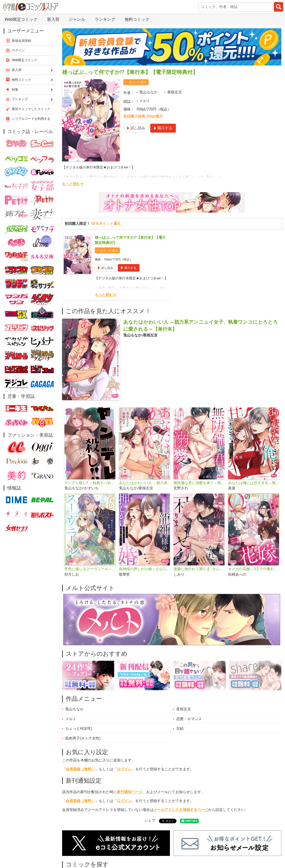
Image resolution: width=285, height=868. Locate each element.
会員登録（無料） (80, 769)
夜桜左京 (175, 92)
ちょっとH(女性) (79, 729)
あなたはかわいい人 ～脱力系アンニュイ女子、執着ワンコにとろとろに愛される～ (144, 483)
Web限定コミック (21, 19)
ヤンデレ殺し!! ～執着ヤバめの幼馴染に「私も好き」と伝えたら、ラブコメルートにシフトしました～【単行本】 (90, 483)
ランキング (105, 19)
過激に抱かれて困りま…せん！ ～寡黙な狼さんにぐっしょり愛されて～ (199, 569)
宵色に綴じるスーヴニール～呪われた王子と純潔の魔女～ (90, 569)
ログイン (124, 769)
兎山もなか (148, 92)
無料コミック (137, 19)
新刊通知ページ (130, 792)
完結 (180, 729)
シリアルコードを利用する (31, 119)
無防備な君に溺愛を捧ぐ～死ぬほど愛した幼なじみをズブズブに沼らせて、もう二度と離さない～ (199, 483)
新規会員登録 (21, 41)
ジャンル (77, 19)
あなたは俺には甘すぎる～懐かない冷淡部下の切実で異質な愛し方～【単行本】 (254, 483)
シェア (150, 821)
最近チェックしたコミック (31, 109)
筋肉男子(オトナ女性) (83, 738)
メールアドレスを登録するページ (181, 810)
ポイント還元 (137, 82)
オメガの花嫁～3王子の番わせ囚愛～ (254, 569)
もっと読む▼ (73, 184)
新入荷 (53, 19)
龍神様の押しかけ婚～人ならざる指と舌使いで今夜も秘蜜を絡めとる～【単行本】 (144, 569)
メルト (145, 101)
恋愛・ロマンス (189, 719)
